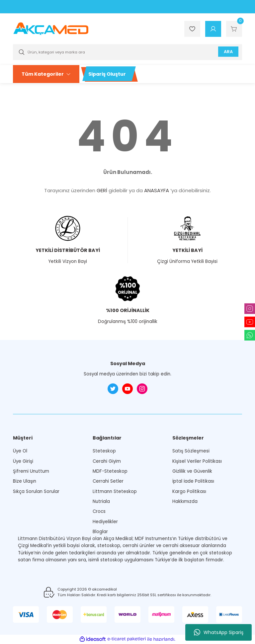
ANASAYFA (157, 190)
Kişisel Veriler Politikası (197, 461)
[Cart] (234, 29)
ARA (228, 52)
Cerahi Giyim (107, 461)
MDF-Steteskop (110, 471)
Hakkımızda (185, 501)
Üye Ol (20, 451)
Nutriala (101, 501)
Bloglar (100, 532)
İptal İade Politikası (193, 481)
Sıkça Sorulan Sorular (36, 491)
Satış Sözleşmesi (191, 451)
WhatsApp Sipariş (219, 632)
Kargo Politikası (189, 491)
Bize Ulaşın (25, 481)
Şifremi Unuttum (31, 471)
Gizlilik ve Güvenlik (192, 471)
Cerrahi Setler (108, 481)
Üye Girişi (23, 461)
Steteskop (104, 451)
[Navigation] (46, 74)
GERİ (102, 190)
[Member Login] (213, 29)
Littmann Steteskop (115, 491)
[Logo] (51, 29)
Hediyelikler (105, 522)
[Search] (127, 52)
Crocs (99, 511)
